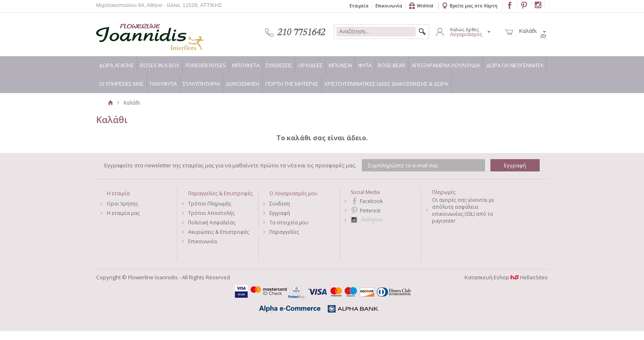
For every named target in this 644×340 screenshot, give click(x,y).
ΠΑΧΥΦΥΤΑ (163, 84)
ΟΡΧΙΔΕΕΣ (310, 65)
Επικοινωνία (389, 6)
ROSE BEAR (392, 65)
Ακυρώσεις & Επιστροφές (218, 232)
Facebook (371, 201)
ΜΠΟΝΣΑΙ (340, 65)
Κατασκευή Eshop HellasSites (506, 277)
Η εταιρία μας (123, 213)
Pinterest (370, 211)
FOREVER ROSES (206, 65)
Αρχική (110, 103)
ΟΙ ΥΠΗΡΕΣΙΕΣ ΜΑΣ (121, 84)
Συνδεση (280, 204)
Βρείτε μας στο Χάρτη (474, 6)
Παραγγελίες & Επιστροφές (220, 193)
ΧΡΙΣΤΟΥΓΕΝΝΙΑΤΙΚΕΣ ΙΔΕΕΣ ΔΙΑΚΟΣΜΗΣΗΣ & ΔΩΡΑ (386, 84)
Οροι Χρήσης (122, 204)
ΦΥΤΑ (365, 65)
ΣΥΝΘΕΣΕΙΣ (279, 65)
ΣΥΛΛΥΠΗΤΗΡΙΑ (201, 84)
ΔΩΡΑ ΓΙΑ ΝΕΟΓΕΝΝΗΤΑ (515, 65)
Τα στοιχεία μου (289, 222)
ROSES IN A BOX (160, 65)
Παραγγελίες (284, 232)
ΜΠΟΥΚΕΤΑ (246, 65)
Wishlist (425, 6)
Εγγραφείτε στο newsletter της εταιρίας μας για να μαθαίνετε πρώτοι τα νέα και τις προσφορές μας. (230, 165)
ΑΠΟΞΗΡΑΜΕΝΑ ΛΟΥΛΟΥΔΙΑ (446, 65)
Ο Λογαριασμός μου (293, 193)
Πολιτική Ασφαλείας (212, 222)
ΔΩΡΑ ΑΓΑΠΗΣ (116, 65)
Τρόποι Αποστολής (211, 213)
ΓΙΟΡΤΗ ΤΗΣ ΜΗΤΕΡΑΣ (292, 84)
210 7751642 (301, 32)
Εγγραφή (280, 213)
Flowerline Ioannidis (141, 32)
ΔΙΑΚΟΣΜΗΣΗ (243, 84)
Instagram (386, 220)
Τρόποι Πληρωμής (210, 204)
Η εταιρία (118, 193)
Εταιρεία (359, 6)
